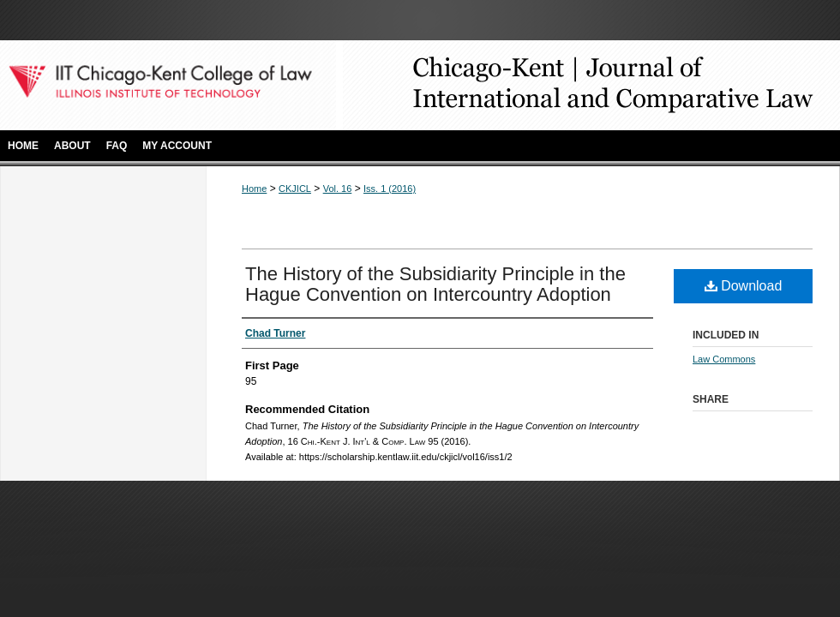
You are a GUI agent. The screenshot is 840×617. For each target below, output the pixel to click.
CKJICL (295, 189)
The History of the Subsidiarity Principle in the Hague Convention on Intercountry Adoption (435, 284)
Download (744, 286)
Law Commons (724, 359)
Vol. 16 (338, 189)
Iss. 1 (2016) (390, 189)
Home (254, 189)
